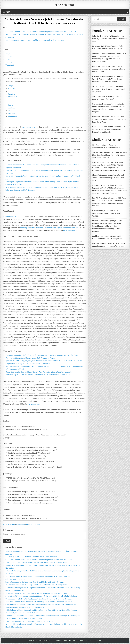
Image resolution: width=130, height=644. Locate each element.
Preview (9, 62)
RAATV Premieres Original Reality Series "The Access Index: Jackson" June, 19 (37, 563)
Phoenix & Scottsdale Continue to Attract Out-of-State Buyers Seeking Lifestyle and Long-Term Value (109, 119)
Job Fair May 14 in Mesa (15, 579)
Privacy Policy (71, 640)
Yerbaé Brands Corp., (12, 217)
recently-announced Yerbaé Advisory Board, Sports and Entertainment (49, 228)
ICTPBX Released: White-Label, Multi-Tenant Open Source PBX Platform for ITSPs (39, 602)
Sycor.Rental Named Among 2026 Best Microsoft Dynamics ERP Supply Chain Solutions (41, 596)
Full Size (9, 57)
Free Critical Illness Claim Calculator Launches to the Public (30, 621)
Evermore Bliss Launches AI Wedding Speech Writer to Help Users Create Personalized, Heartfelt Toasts (108, 79)
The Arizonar (65, 5)
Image (8, 54)
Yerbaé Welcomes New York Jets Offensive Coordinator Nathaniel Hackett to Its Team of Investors (45, 21)
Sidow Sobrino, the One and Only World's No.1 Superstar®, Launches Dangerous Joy (39, 372)
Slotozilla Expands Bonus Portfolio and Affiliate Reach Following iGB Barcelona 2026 (39, 375)
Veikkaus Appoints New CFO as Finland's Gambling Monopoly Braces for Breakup (39, 599)
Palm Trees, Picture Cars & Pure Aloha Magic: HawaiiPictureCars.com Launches (38, 576)
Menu (8, 12)
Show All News (9, 524)
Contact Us (96, 640)
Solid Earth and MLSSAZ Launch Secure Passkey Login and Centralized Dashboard (39, 560)
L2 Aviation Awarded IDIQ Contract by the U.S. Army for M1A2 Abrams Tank (36, 593)
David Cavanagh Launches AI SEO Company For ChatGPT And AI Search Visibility (107, 213)
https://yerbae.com (71, 231)
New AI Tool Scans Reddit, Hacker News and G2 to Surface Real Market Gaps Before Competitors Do (108, 129)
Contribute (60, 640)
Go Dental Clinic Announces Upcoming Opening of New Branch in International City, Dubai (108, 89)
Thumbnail (10, 65)
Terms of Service (84, 640)
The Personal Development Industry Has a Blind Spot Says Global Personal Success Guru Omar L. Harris (110, 155)
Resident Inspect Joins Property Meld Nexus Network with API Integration (36, 40)
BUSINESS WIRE (28, 127)
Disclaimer (21, 524)
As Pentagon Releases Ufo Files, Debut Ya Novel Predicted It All (31, 557)
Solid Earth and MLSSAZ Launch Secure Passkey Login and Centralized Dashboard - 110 (41, 32)
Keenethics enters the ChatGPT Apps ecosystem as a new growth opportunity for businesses (109, 69)
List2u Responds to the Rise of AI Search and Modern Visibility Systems (35, 582)
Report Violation (33, 524)
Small (8, 59)
